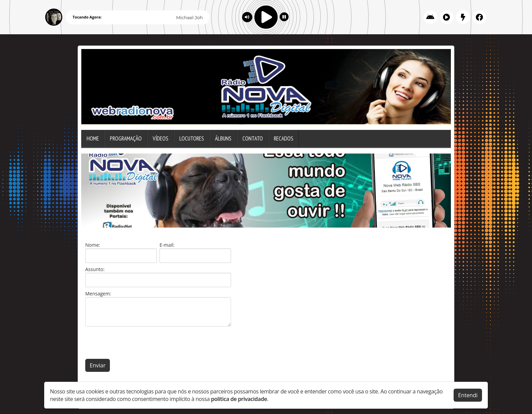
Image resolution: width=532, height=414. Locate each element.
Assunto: (95, 269)
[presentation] (137, 343)
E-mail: (167, 245)
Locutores (192, 138)
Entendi (468, 395)
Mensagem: (98, 294)
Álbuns (223, 138)
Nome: (93, 245)
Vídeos (161, 138)
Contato (253, 138)
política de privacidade (239, 399)
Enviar (98, 365)
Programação (126, 138)
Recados (284, 138)
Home (93, 138)
